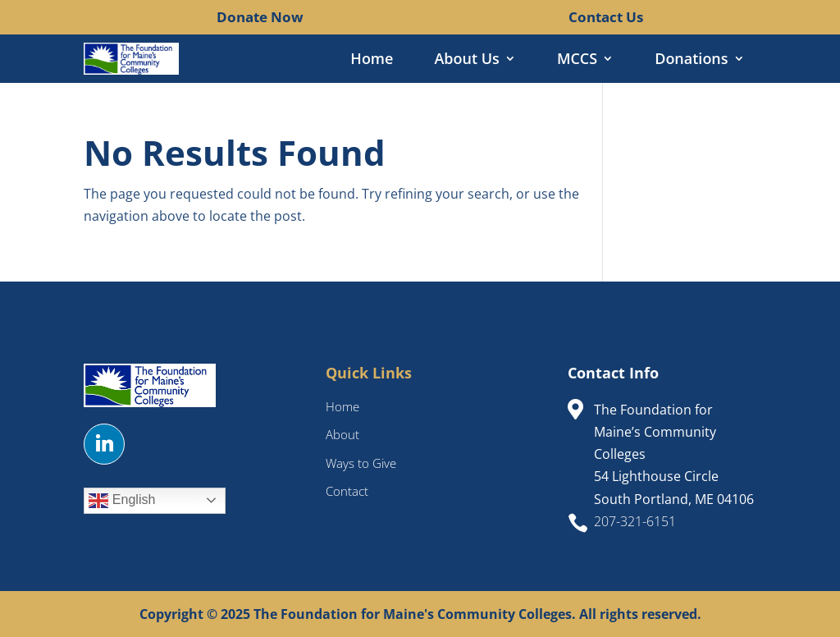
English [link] (122, 501)
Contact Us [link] (606, 17)
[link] (203, 16)
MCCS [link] (577, 60)
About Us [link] (466, 60)
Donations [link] (691, 60)
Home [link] (372, 60)
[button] (104, 444)
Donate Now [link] (260, 17)
